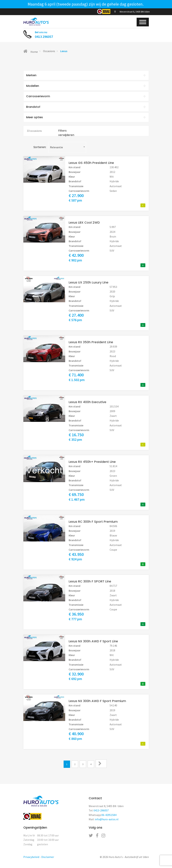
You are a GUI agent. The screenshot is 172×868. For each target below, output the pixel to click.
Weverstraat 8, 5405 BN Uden (132, 12)
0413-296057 (101, 812)
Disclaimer (48, 859)
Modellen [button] (86, 86)
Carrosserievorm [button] (86, 97)
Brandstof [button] (86, 108)
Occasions (49, 51)
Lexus (64, 51)
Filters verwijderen (66, 135)
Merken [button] (86, 75)
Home (31, 51)
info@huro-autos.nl (107, 821)
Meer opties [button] (86, 119)
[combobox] (67, 149)
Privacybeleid (31, 859)
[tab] (86, 76)
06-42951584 (109, 817)
